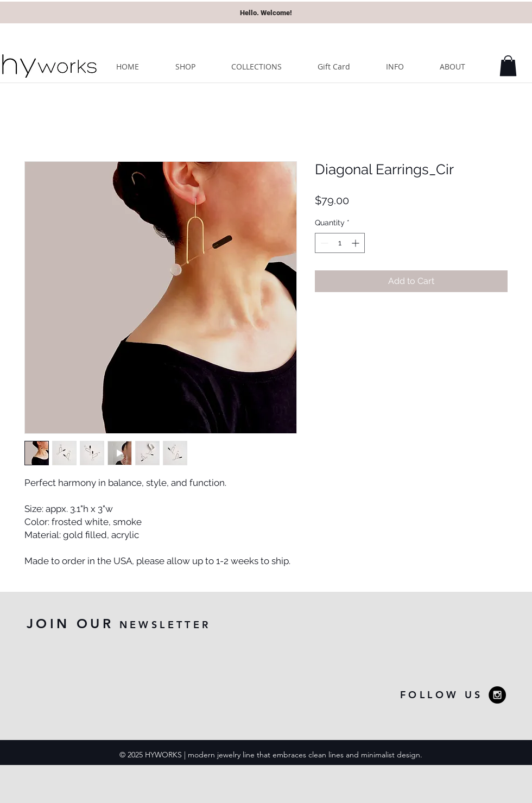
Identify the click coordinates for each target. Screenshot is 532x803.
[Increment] (356, 243)
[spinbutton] (340, 243)
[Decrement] (323, 243)
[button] (508, 66)
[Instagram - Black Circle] (497, 695)
